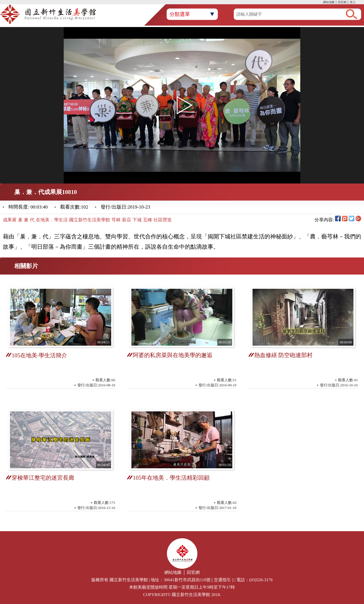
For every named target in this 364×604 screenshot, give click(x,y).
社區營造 (163, 220)
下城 (137, 220)
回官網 (342, 2)
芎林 (116, 220)
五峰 (148, 220)
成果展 (10, 220)
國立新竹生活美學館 (90, 220)
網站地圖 (329, 2)
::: (322, 3)
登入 (353, 2)
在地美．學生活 (52, 220)
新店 (127, 220)
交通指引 (222, 580)
